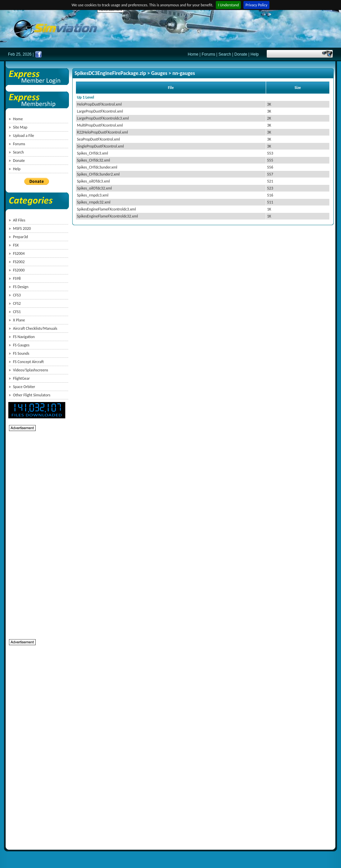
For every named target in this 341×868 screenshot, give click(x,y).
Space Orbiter (24, 387)
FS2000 (19, 270)
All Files (19, 220)
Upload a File (23, 136)
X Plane (19, 320)
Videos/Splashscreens (31, 370)
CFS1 (17, 312)
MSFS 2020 (22, 228)
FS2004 (19, 253)
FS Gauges (21, 345)
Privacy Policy (256, 5)
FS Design (21, 287)
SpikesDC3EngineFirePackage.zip (110, 73)
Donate (241, 54)
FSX (16, 245)
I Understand (228, 5)
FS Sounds (21, 353)
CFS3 (17, 295)
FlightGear (21, 378)
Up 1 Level (85, 97)
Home (193, 54)
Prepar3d (20, 237)
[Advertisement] (218, 28)
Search (225, 54)
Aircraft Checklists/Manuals (35, 328)
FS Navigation (24, 337)
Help (255, 54)
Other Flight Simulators (32, 395)
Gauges (159, 73)
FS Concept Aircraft (28, 362)
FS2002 (19, 262)
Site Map (20, 127)
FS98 (17, 278)
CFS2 (17, 303)
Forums (209, 54)
